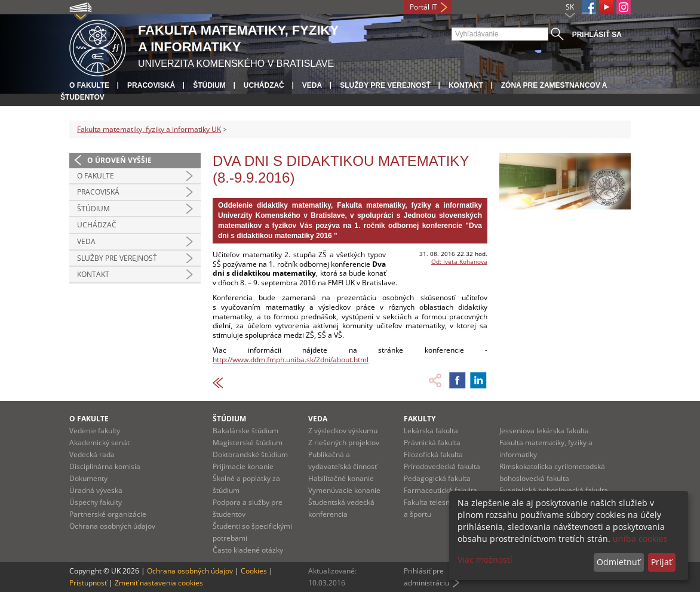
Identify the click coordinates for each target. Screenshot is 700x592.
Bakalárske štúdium (245, 431)
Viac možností (485, 559)
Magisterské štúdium (248, 443)
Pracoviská (151, 85)
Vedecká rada (92, 454)
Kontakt (466, 85)
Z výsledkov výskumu (343, 431)
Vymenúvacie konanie (344, 490)
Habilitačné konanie (341, 478)
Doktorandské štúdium (250, 454)
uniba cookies (640, 539)
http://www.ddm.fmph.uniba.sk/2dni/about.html (291, 360)
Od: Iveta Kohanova (459, 261)
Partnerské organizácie (108, 514)
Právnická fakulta (432, 443)
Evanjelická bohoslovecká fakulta (554, 490)
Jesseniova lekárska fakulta (544, 431)
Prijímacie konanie (243, 466)
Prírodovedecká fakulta (442, 466)
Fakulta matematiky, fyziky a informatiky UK (149, 129)
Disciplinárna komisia (105, 466)
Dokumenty (88, 478)
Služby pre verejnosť (385, 85)
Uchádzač (264, 85)
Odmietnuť (618, 562)
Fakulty (420, 419)
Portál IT (423, 7)
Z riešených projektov (344, 443)
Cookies (254, 571)
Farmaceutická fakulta (440, 490)
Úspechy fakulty (96, 502)
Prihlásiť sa (597, 35)
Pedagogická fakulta (437, 478)
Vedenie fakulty (95, 431)
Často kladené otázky (248, 550)
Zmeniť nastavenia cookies (159, 583)
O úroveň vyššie (119, 160)
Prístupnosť (88, 583)
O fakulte (89, 85)
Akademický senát (99, 443)
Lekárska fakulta (431, 431)
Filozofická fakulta (433, 454)
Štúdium (209, 85)
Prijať (661, 562)
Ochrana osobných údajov (112, 526)
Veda (312, 85)
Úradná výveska (96, 490)
